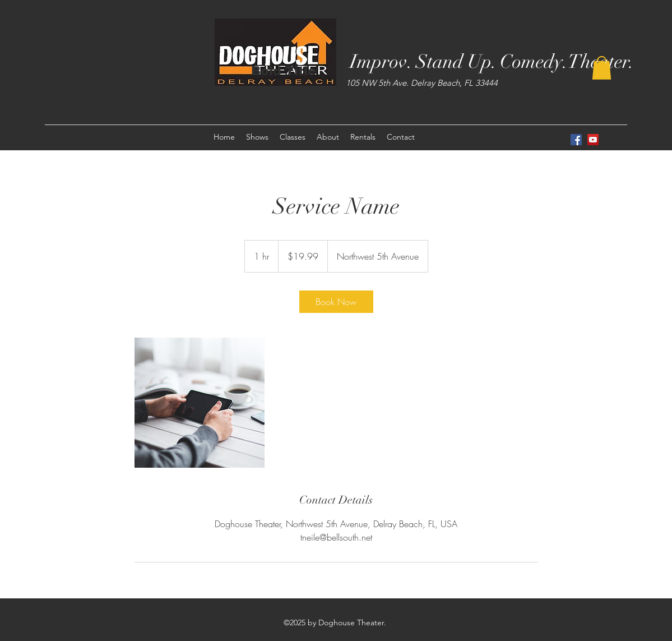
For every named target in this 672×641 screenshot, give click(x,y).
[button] (602, 68)
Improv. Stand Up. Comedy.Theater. (492, 62)
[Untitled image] (200, 403)
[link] (336, 302)
